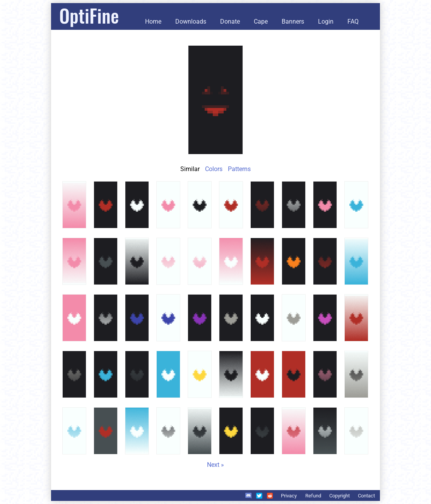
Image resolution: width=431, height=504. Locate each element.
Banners (293, 21)
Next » (215, 465)
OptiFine (89, 15)
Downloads (191, 21)
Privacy (289, 496)
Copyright (339, 496)
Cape (261, 21)
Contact (366, 496)
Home (153, 21)
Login (326, 21)
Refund (313, 496)
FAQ (353, 21)
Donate (230, 21)
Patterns (239, 169)
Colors (214, 169)
